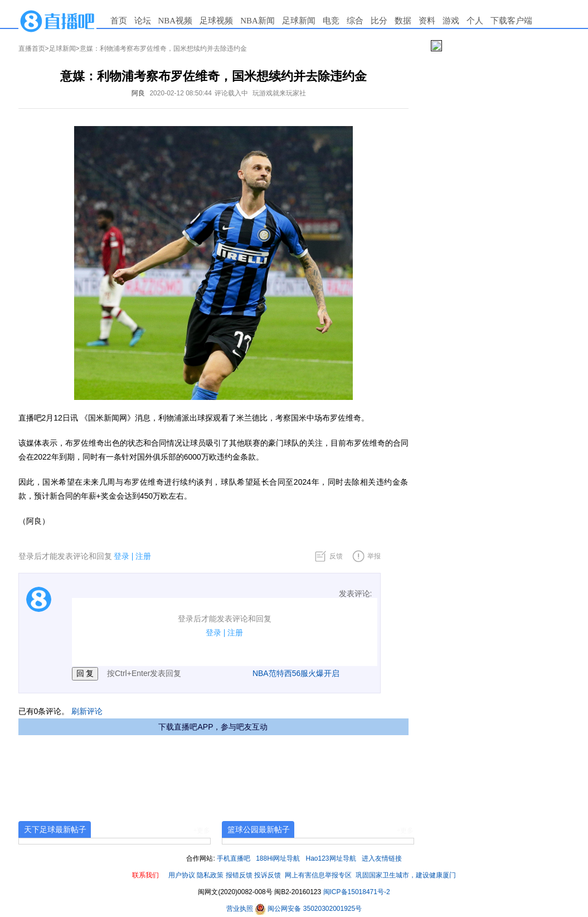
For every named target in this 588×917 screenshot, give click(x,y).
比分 (379, 21)
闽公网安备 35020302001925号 (308, 909)
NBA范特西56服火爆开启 (296, 673)
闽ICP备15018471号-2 (357, 892)
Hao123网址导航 (331, 858)
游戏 (451, 21)
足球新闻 (299, 21)
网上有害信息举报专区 (318, 875)
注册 (143, 556)
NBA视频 (176, 21)
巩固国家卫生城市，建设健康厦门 (406, 875)
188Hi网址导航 (278, 858)
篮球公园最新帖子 (259, 829)
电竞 (331, 21)
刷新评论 (87, 711)
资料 (427, 21)
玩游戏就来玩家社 (279, 93)
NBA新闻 (257, 21)
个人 (475, 21)
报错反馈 (239, 875)
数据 (403, 21)
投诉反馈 (268, 875)
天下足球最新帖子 (55, 829)
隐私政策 (210, 875)
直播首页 (32, 49)
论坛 (143, 21)
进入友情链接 (382, 858)
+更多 (202, 831)
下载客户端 (511, 21)
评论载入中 (231, 93)
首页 (119, 21)
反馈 (336, 556)
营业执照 (240, 909)
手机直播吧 (234, 858)
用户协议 (182, 875)
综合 (355, 21)
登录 (122, 556)
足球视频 (216, 21)
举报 (374, 556)
